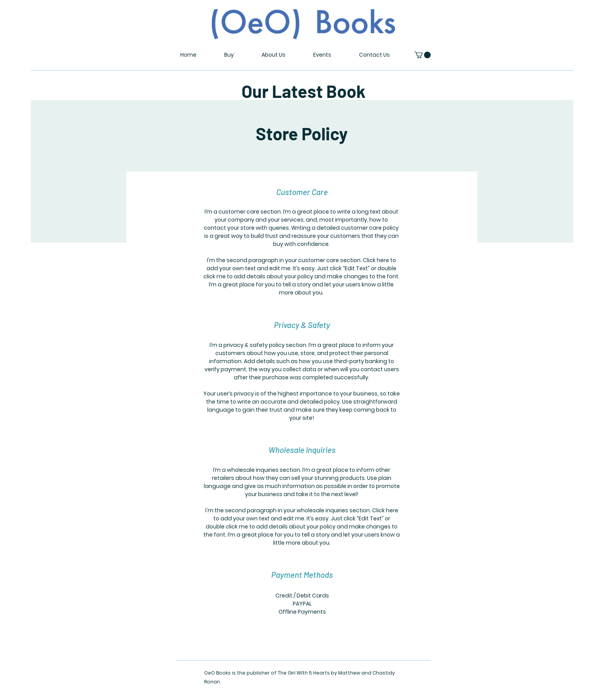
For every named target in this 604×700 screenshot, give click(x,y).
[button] (423, 55)
